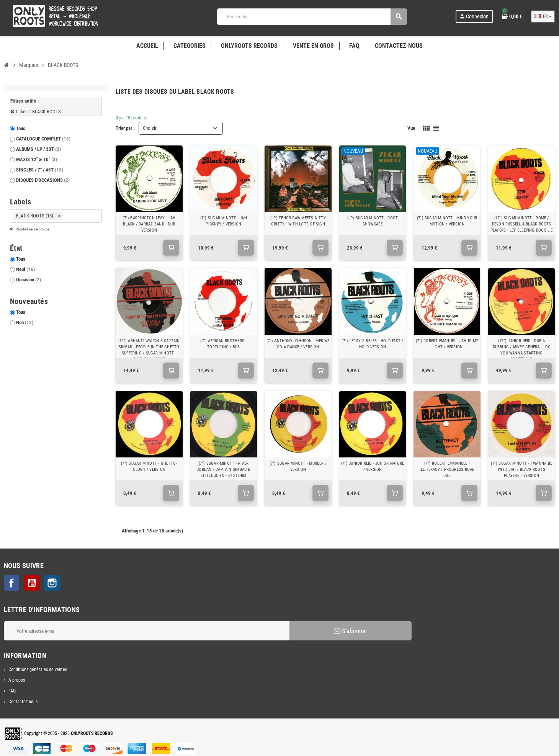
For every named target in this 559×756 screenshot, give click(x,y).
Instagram (52, 583)
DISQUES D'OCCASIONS (43, 180)
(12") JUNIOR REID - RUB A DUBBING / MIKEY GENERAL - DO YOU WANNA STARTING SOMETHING (522, 350)
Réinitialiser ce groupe (32, 229)
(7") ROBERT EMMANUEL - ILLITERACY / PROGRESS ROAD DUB (447, 469)
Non (25, 322)
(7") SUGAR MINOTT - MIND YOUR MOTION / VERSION (447, 221)
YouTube (32, 583)
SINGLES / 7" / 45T (40, 170)
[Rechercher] (312, 17)
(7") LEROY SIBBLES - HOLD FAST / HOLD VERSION (372, 344)
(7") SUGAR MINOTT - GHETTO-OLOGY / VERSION (149, 466)
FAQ (12, 691)
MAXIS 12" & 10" (37, 159)
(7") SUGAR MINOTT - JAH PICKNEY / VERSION (224, 221)
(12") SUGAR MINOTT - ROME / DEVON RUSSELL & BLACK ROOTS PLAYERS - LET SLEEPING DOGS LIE (522, 224)
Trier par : (125, 128)
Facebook (11, 583)
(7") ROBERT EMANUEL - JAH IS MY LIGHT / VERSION (447, 344)
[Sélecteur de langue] (543, 16)
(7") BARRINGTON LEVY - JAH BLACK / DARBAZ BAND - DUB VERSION (149, 224)
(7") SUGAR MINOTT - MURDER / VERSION (298, 466)
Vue (411, 128)
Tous (21, 128)
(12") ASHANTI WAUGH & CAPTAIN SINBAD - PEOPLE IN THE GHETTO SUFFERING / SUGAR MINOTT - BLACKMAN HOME (149, 350)
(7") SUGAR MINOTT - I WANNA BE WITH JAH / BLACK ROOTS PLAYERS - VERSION (521, 469)
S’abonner (351, 631)
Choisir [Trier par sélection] (150, 128)
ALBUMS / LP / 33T (38, 149)
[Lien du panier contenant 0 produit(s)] (512, 16)
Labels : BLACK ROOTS (38, 112)
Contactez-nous (23, 702)
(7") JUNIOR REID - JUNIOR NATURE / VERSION (373, 466)
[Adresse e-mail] (147, 631)
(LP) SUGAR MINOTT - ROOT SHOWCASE (373, 221)
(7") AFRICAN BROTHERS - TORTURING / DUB (223, 344)
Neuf (25, 269)
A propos (17, 680)
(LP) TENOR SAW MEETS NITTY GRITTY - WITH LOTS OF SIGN (298, 221)
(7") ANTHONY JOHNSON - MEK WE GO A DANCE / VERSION (298, 344)
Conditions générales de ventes (38, 669)
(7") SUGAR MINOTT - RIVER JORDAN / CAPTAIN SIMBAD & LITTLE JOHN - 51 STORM (224, 469)
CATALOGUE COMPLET (43, 139)
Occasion (29, 280)
